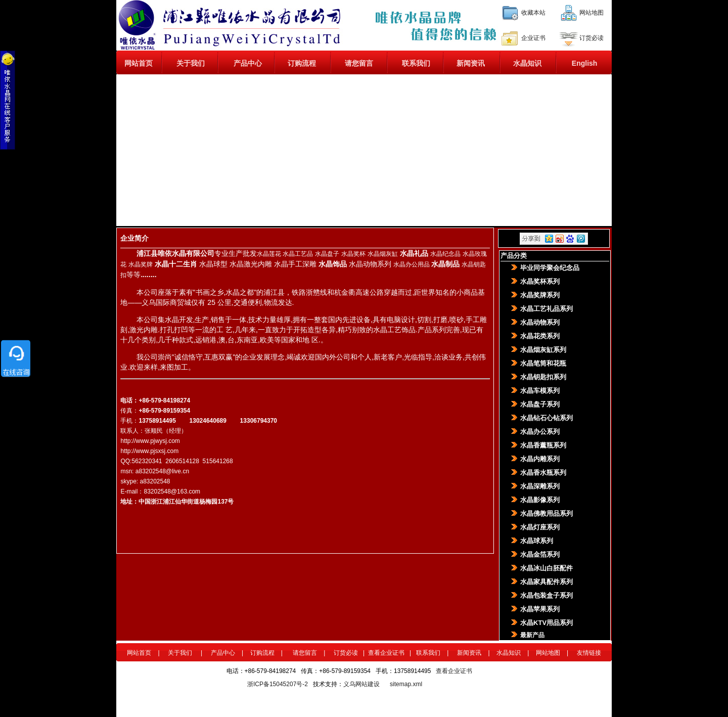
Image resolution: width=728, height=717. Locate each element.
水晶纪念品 (445, 254)
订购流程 (302, 63)
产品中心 (248, 63)
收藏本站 (533, 12)
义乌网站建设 (361, 684)
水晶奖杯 (353, 254)
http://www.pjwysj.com (150, 441)
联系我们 (416, 63)
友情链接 (589, 653)
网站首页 (139, 63)
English (585, 63)
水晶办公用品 (412, 264)
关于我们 (191, 63)
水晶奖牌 (141, 264)
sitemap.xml (406, 684)
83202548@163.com (172, 491)
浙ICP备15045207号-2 (278, 684)
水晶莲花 (269, 254)
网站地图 (591, 12)
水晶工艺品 (298, 254)
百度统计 (489, 671)
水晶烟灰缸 (383, 254)
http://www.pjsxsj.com (149, 451)
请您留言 (359, 63)
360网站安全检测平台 (451, 684)
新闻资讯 (471, 63)
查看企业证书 (386, 653)
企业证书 (533, 37)
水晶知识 (527, 63)
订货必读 (591, 37)
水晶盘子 (327, 254)
